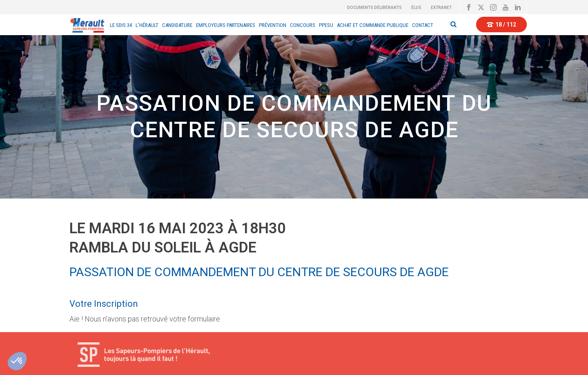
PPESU (326, 25)
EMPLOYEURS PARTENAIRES (226, 25)
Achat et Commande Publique (373, 25)
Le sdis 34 (121, 25)
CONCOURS (303, 25)
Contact (423, 25)
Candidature (177, 25)
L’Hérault (147, 25)
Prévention (273, 25)
